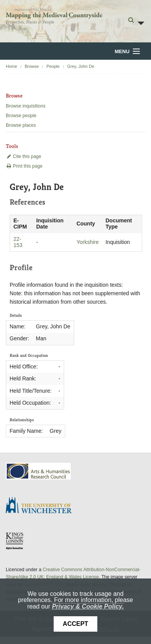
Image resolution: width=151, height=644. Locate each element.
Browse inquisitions (26, 106)
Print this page (24, 166)
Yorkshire (88, 242)
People (53, 66)
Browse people (21, 116)
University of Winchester (42, 506)
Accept (76, 624)
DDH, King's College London (15, 541)
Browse (32, 66)
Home (11, 66)
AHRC (39, 471)
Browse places (21, 125)
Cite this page (24, 156)
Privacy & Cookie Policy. (88, 606)
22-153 (18, 242)
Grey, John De (81, 66)
